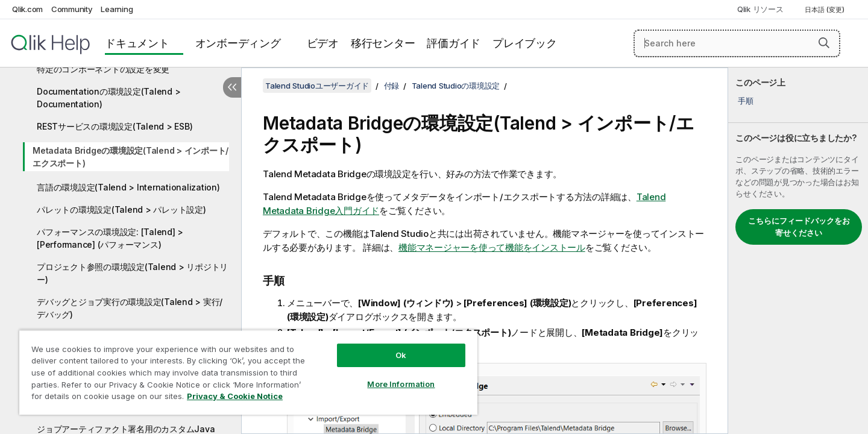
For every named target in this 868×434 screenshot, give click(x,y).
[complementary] (798, 251)
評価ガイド (454, 43)
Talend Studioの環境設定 (456, 86)
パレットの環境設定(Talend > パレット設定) (121, 209)
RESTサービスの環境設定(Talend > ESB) (115, 126)
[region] (248, 372)
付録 (392, 86)
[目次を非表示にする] (232, 87)
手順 (746, 101)
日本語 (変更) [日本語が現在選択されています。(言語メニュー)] (826, 10)
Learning (117, 9)
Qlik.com (27, 9)
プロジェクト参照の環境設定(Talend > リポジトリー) (132, 273)
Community (72, 9)
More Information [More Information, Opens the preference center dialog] (401, 384)
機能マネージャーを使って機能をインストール (492, 247)
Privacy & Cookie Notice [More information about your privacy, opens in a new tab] (235, 396)
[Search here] (737, 43)
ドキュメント (137, 43)
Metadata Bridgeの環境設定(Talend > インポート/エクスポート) (131, 157)
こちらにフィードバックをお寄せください (799, 227)
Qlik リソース (760, 9)
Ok (401, 355)
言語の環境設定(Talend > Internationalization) (128, 187)
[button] (824, 43)
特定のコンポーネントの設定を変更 (103, 69)
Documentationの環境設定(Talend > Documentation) (108, 98)
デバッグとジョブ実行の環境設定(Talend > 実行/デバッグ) (130, 308)
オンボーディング (238, 43)
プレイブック (525, 43)
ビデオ (323, 43)
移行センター (383, 43)
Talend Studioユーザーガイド (317, 86)
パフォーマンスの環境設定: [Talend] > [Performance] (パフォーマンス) (110, 238)
